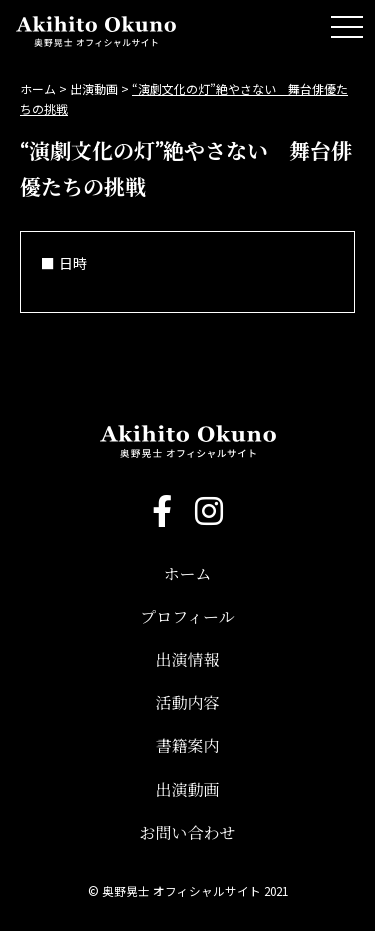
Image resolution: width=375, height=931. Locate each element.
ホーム (187, 574)
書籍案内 (187, 746)
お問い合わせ (187, 833)
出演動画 (187, 790)
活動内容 (187, 703)
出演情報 (187, 660)
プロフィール (187, 617)
